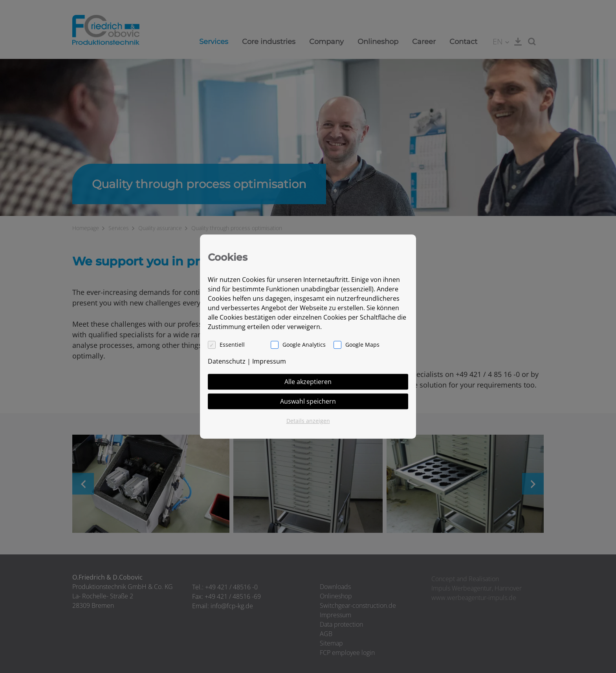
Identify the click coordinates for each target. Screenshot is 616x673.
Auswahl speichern (308, 401)
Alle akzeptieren (308, 382)
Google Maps (362, 345)
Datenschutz (227, 361)
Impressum (269, 361)
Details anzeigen (308, 421)
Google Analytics (304, 345)
